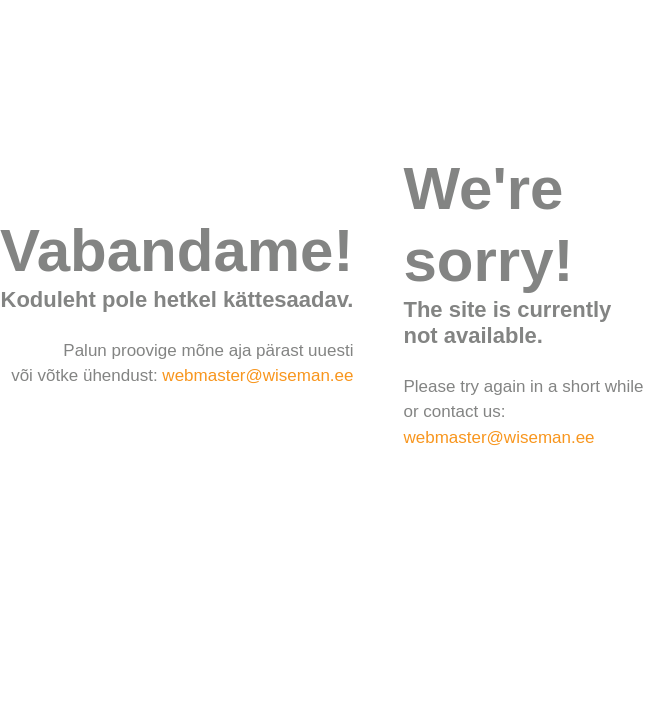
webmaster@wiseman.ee (257, 375)
